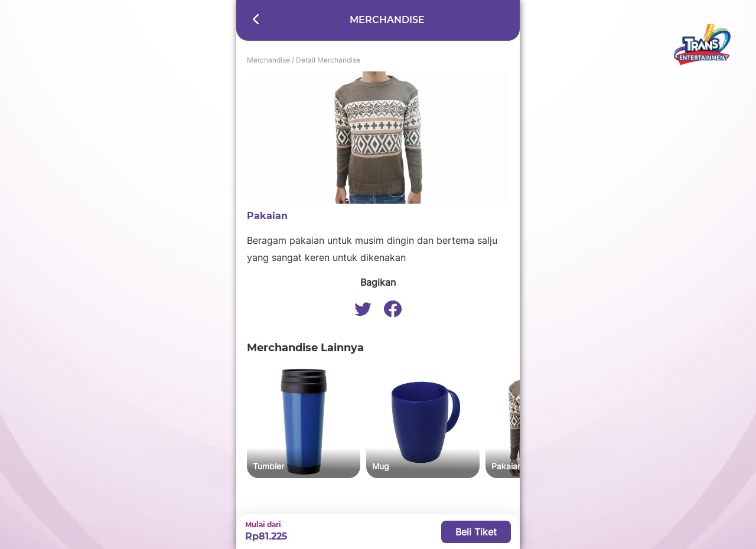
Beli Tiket (476, 532)
